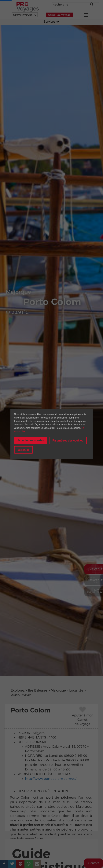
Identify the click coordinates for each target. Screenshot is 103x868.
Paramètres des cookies (68, 440)
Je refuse (23, 450)
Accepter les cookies (31, 440)
